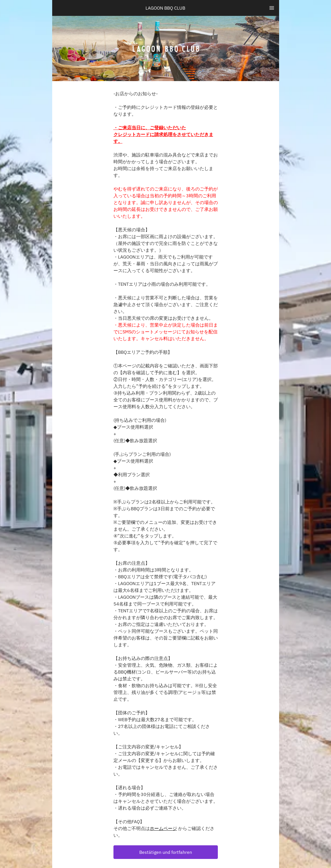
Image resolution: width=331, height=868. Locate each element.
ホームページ (163, 828)
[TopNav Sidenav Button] (272, 8)
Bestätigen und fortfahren (166, 852)
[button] (166, 852)
